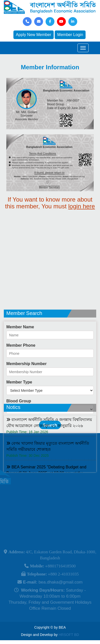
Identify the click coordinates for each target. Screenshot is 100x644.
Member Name (20, 344)
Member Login (70, 35)
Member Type (19, 399)
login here (82, 206)
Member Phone (21, 362)
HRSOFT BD (69, 635)
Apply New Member (34, 35)
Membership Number (26, 381)
